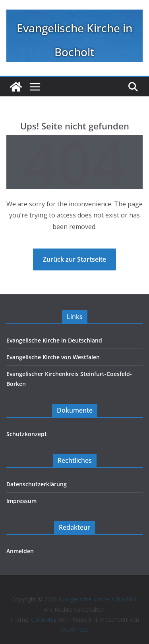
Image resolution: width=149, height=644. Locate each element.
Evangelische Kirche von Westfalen (53, 357)
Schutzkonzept (27, 434)
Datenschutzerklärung (37, 484)
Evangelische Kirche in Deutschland (54, 340)
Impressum (21, 501)
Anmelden (20, 551)
